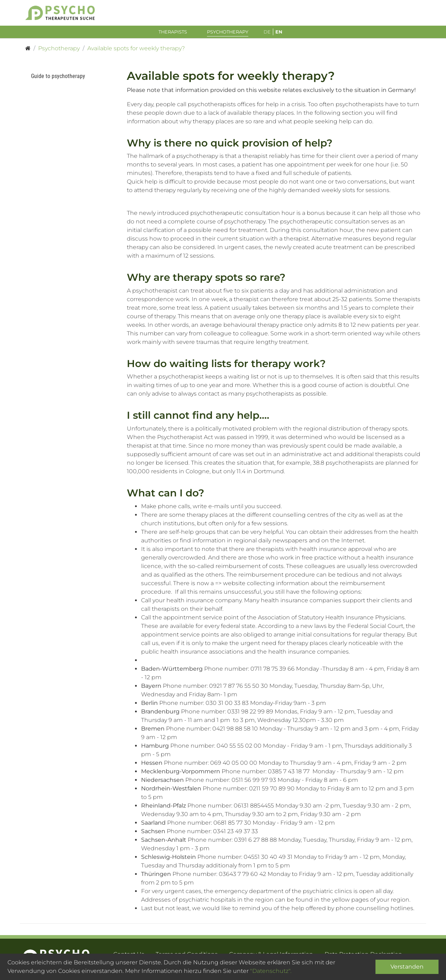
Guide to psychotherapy (58, 78)
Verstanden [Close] (407, 967)
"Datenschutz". (271, 971)
